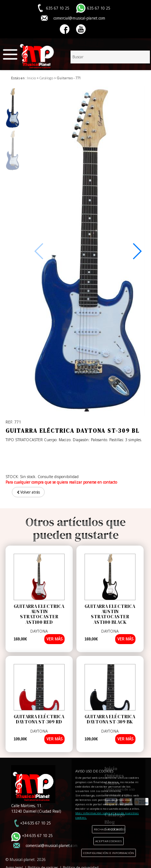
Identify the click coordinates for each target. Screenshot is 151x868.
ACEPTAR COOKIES (109, 841)
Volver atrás (28, 492)
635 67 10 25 (99, 8)
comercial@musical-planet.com (79, 18)
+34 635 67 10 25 (36, 823)
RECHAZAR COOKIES (109, 829)
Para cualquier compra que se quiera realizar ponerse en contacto (61, 482)
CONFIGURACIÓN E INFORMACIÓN (109, 853)
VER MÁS (54, 639)
